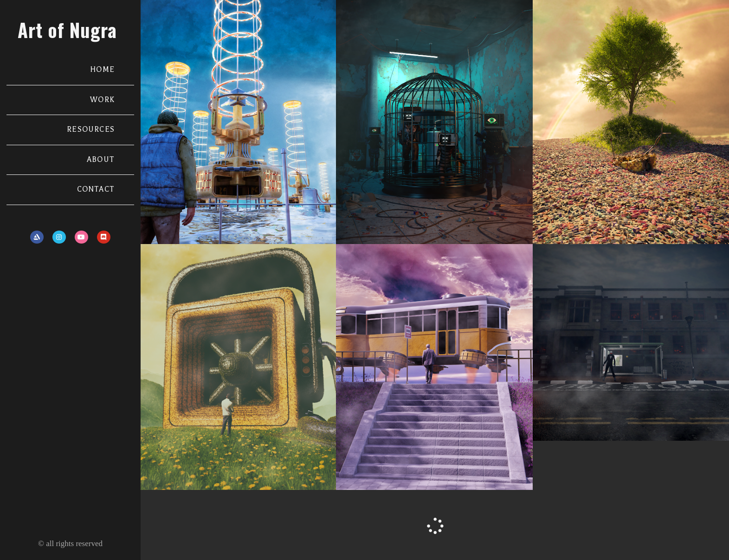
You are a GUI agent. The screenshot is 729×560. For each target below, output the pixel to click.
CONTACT (96, 189)
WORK (102, 100)
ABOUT (101, 160)
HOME (102, 70)
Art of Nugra (67, 30)
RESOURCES (91, 129)
